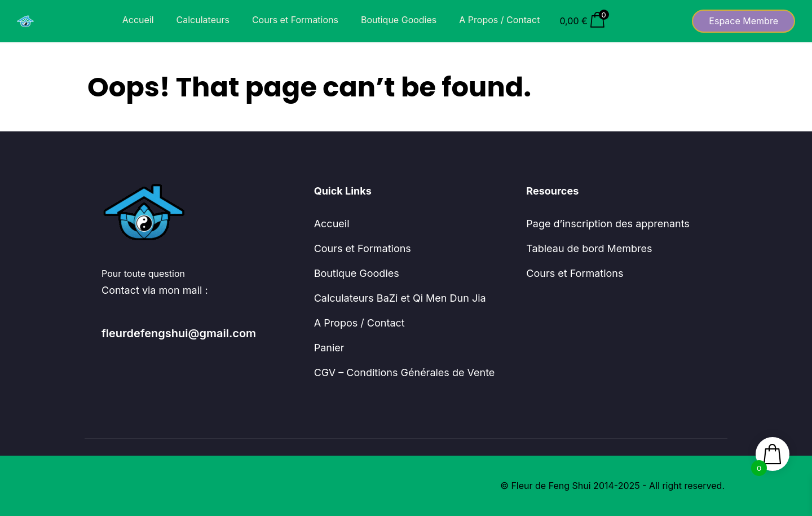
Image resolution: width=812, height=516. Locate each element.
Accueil (138, 20)
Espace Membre (743, 21)
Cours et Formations (295, 20)
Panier (329, 348)
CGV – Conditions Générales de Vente (405, 372)
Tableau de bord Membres (589, 248)
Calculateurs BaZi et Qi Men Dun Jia (400, 298)
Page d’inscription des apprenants (608, 224)
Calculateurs (203, 20)
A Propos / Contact (499, 20)
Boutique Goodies (399, 20)
